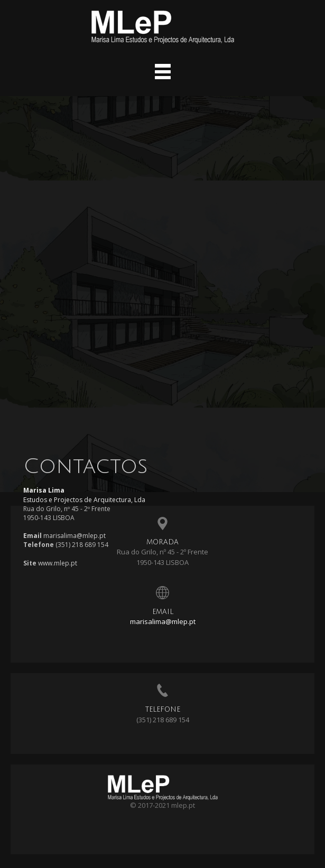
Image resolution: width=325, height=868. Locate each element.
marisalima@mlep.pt (163, 621)
